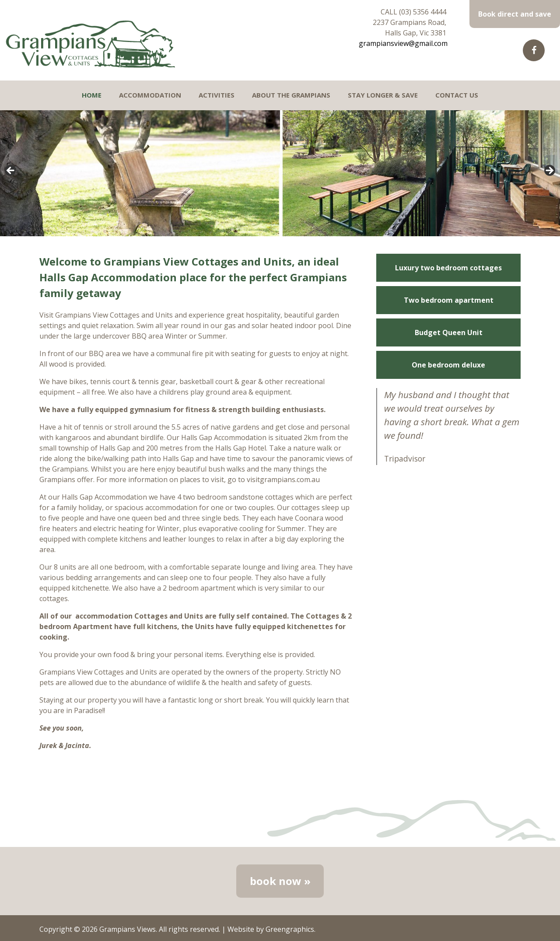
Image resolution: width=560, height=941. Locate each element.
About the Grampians (291, 95)
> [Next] (549, 171)
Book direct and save (515, 14)
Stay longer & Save (383, 95)
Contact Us (457, 95)
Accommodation (150, 95)
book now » (280, 881)
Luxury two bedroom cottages (448, 268)
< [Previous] (11, 171)
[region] (280, 173)
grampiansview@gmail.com (403, 43)
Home (92, 95)
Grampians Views (128, 929)
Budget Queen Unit (449, 332)
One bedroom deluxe (448, 365)
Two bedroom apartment (449, 300)
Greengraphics (290, 929)
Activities (217, 95)
